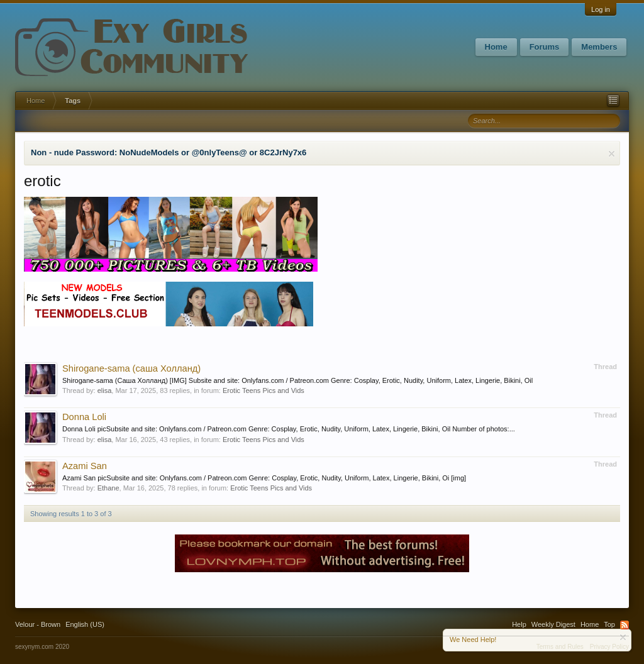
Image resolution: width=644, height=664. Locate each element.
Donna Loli (84, 417)
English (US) (85, 624)
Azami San (85, 466)
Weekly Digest (553, 624)
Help (519, 624)
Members (599, 47)
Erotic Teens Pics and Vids (264, 390)
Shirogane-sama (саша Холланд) (131, 368)
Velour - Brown (38, 624)
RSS (625, 625)
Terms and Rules (560, 647)
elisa (105, 390)
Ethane (108, 488)
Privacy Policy (609, 647)
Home (496, 47)
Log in (601, 9)
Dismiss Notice (612, 154)
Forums (545, 47)
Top (609, 624)
